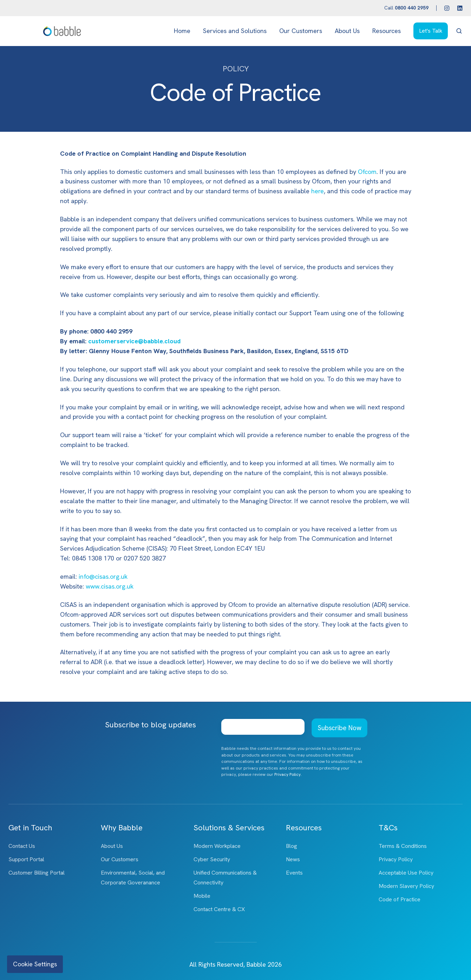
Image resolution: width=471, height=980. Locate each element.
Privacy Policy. (288, 774)
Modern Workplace (217, 846)
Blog (292, 846)
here (318, 191)
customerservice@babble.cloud (134, 341)
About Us (347, 31)
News (293, 859)
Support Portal (26, 859)
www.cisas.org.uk (110, 586)
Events (294, 873)
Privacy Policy (396, 859)
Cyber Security (212, 859)
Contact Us (22, 846)
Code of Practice (400, 899)
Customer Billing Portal (37, 873)
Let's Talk (431, 31)
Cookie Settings (35, 964)
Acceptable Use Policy (406, 873)
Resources (387, 31)
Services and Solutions (235, 31)
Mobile (202, 896)
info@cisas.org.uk (103, 576)
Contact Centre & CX (219, 909)
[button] (459, 31)
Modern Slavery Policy (406, 886)
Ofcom (367, 172)
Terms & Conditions (403, 846)
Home (182, 31)
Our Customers (301, 31)
